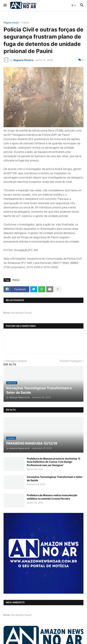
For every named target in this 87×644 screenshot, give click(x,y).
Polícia (25, 23)
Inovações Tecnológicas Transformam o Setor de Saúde (55, 478)
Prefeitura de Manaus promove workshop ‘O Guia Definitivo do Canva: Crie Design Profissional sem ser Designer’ (54, 462)
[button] (5, 5)
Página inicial (11, 23)
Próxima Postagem (71, 361)
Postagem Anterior (16, 361)
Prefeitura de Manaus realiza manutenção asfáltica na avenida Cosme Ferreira (52, 497)
